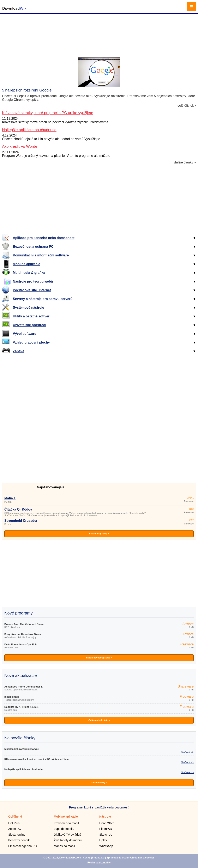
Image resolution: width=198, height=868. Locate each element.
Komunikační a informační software (41, 255)
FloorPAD (106, 829)
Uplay (103, 840)
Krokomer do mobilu (67, 823)
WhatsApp (106, 846)
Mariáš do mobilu (65, 846)
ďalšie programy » (99, 534)
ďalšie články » (185, 162)
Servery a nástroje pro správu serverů (43, 299)
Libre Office (107, 823)
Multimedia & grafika (29, 273)
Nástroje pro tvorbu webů (33, 281)
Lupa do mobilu (64, 829)
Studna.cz (98, 858)
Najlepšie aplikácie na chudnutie (23, 769)
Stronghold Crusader (21, 521)
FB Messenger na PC (23, 846)
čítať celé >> (187, 752)
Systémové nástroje (28, 308)
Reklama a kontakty (99, 863)
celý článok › (187, 105)
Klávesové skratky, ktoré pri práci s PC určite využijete (37, 759)
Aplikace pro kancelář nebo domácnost (44, 238)
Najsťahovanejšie (51, 487)
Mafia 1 (10, 498)
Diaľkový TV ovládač (67, 835)
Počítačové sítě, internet (32, 290)
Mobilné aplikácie (26, 264)
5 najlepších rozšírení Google (27, 90)
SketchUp (106, 835)
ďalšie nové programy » (99, 658)
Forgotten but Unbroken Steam (23, 634)
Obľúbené (15, 817)
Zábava (19, 351)
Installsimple (12, 697)
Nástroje (105, 817)
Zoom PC (15, 829)
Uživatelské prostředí (29, 325)
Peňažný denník (19, 840)
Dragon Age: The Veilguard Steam (24, 624)
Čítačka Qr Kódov (18, 509)
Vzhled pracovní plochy (31, 342)
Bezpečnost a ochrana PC (33, 247)
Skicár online (17, 835)
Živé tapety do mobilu (68, 840)
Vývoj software (25, 334)
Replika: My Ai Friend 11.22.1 (21, 707)
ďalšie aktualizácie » (99, 720)
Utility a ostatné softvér (31, 316)
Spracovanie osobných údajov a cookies (130, 858)
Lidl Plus (14, 823)
